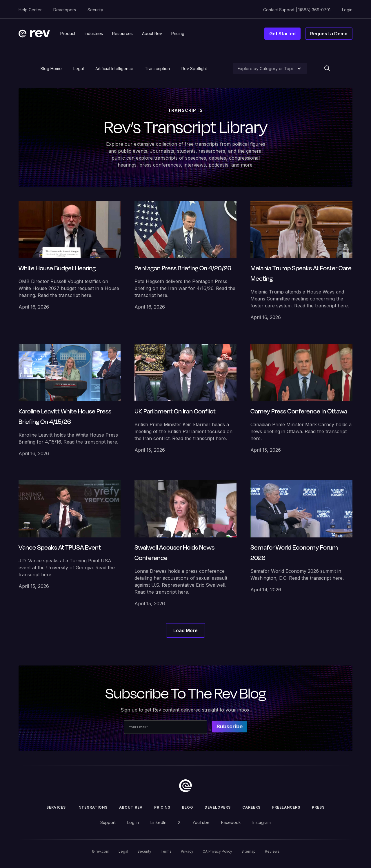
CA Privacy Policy (217, 851)
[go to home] (185, 786)
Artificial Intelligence (114, 69)
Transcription (157, 69)
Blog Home (51, 69)
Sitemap (249, 851)
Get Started (282, 34)
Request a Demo (329, 34)
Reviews (272, 851)
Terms (166, 851)
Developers (65, 10)
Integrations (92, 807)
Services (56, 807)
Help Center (30, 10)
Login (347, 10)
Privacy (187, 851)
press (318, 807)
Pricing (162, 807)
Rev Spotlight (194, 69)
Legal (79, 69)
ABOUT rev (131, 807)
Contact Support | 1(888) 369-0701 (297, 10)
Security (95, 10)
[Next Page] (185, 630)
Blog (188, 807)
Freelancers (286, 807)
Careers (251, 807)
